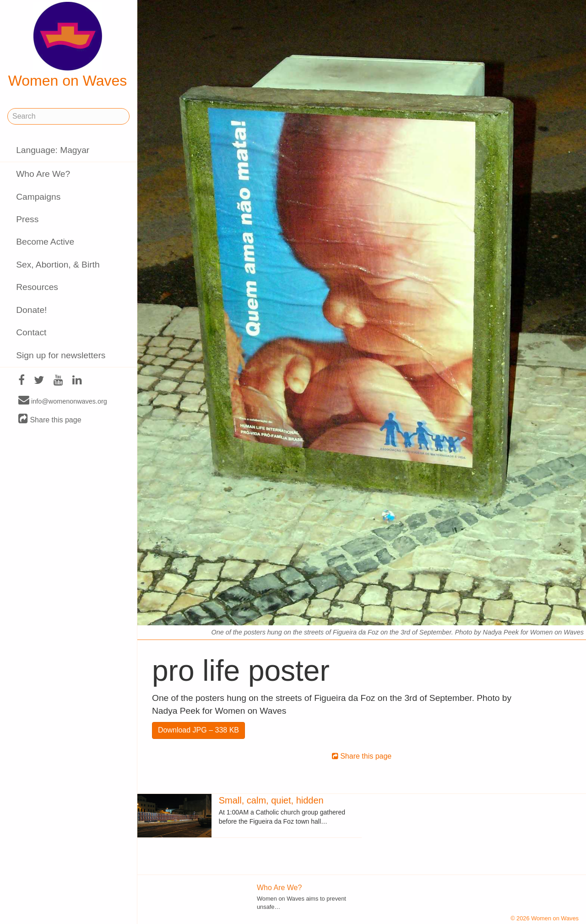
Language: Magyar (53, 150)
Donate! (31, 310)
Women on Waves (68, 45)
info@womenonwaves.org (63, 401)
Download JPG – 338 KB (198, 730)
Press (27, 219)
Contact (31, 332)
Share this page (50, 419)
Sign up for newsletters (61, 355)
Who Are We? (43, 174)
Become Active (45, 242)
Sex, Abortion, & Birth (58, 265)
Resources (37, 287)
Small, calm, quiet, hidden (271, 800)
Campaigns (38, 197)
